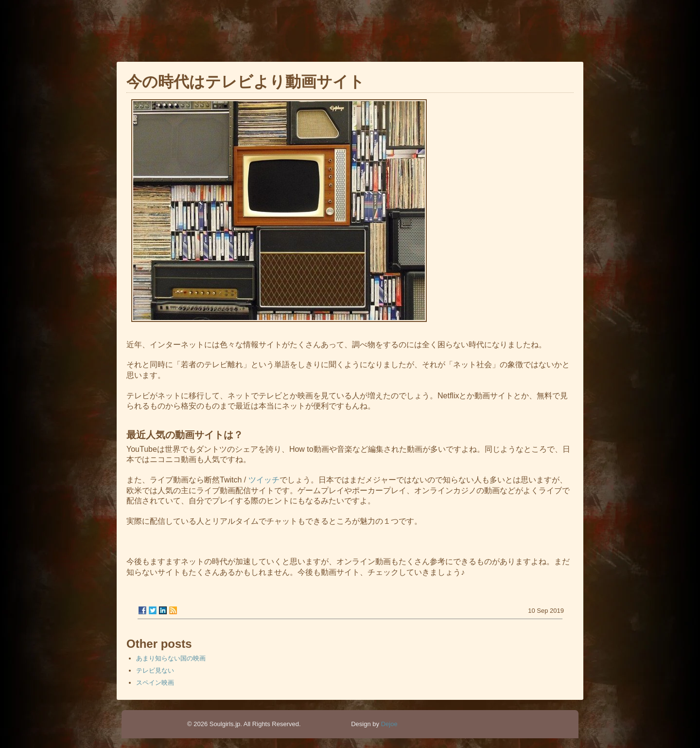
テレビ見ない (155, 670)
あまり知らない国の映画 (171, 658)
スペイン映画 (155, 683)
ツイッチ (264, 480)
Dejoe (389, 724)
